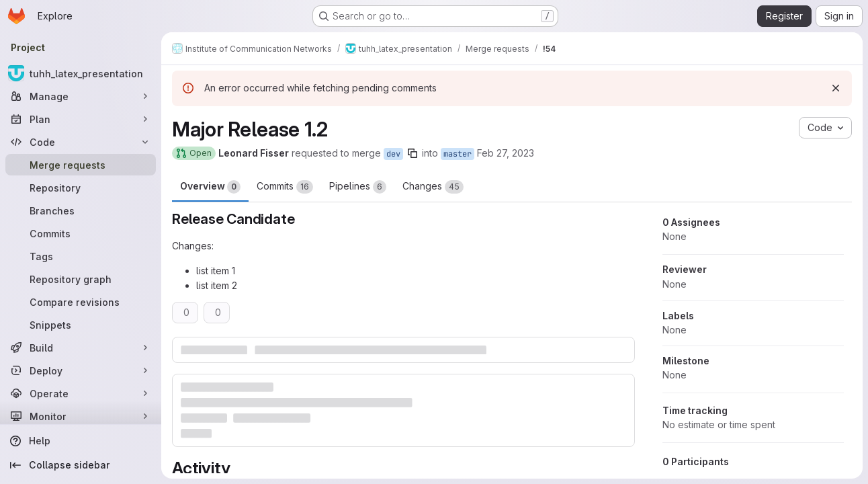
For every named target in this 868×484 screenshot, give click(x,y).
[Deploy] (81, 370)
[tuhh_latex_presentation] (81, 73)
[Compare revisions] (81, 302)
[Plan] (81, 119)
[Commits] (81, 233)
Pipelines (358, 187)
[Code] (81, 142)
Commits (285, 187)
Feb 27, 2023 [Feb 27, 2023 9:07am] (506, 153)
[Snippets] (81, 325)
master (458, 154)
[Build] (81, 348)
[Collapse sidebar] (81, 465)
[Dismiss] (836, 88)
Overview (210, 187)
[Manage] (81, 96)
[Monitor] (81, 416)
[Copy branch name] (413, 153)
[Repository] (81, 188)
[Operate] (81, 393)
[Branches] (81, 210)
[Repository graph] (81, 279)
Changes (433, 187)
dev (393, 154)
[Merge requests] (81, 165)
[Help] (81, 441)
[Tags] (81, 256)
